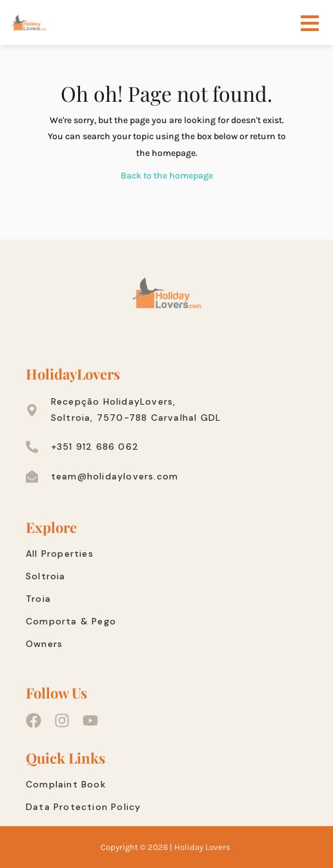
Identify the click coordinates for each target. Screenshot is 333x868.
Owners (44, 644)
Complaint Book (66, 784)
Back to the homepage (167, 176)
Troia (38, 599)
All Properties (60, 554)
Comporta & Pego (71, 621)
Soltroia (46, 576)
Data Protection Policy (83, 807)
